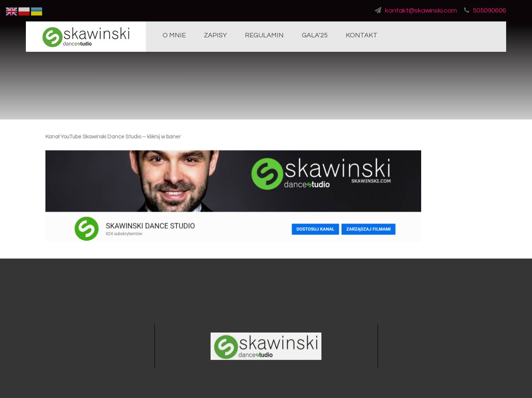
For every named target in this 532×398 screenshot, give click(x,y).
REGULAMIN (264, 35)
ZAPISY (215, 35)
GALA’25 (315, 35)
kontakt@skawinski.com (416, 11)
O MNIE (174, 35)
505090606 (485, 11)
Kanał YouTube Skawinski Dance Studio (98, 138)
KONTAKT (362, 35)
